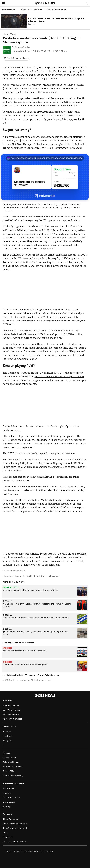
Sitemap (7, 806)
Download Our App (12, 797)
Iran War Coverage (11, 710)
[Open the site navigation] (16, 3)
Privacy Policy (9, 758)
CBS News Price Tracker (56, 9)
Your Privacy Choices (13, 767)
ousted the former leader (44, 92)
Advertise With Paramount (15, 824)
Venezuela (30, 675)
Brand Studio (9, 802)
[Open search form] (87, 3)
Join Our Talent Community (16, 828)
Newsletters (8, 788)
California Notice (11, 762)
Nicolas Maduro (15, 675)
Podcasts (7, 793)
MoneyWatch (9, 10)
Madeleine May (10, 576)
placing (69, 85)
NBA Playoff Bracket (12, 719)
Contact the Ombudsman (15, 842)
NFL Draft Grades (11, 714)
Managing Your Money (31, 9)
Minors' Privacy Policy (13, 776)
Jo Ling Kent (29, 576)
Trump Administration (49, 675)
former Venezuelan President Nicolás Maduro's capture (45, 71)
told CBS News (69, 334)
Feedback (7, 837)
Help (5, 833)
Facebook (7, 736)
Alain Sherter (19, 571)
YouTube (7, 732)
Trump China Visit (11, 705)
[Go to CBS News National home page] (45, 3)
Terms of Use (9, 771)
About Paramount (11, 819)
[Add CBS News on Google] (16, 58)
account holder (26, 137)
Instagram (7, 741)
